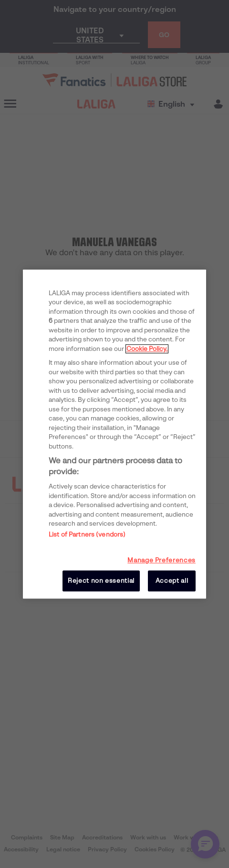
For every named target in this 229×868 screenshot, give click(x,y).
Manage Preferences (161, 560)
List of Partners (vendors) (87, 534)
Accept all (172, 581)
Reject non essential (101, 581)
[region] (114, 434)
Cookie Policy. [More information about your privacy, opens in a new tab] (147, 349)
